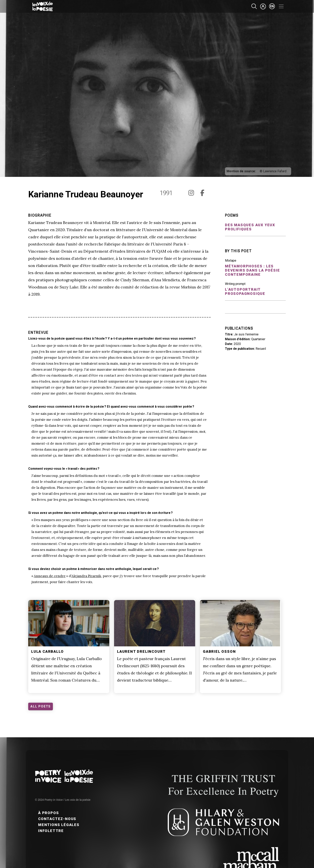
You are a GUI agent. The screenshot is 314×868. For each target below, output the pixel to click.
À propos (48, 813)
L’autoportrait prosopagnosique (245, 291)
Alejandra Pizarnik (86, 576)
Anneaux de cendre (50, 576)
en (272, 6)
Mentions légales (59, 825)
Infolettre (51, 831)
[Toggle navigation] (281, 6)
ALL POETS (41, 706)
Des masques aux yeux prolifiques (250, 227)
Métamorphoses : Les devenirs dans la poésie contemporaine (252, 270)
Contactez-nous (57, 819)
